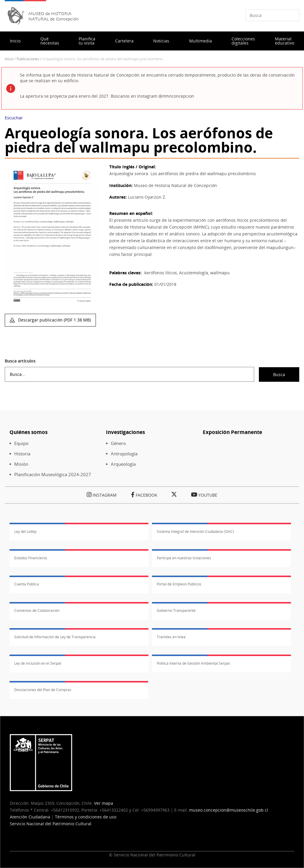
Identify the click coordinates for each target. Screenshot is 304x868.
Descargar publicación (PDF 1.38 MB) (54, 320)
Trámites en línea (171, 637)
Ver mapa (104, 803)
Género (118, 443)
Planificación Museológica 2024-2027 (53, 475)
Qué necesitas (50, 41)
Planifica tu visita (87, 41)
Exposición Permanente (232, 432)
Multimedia (201, 41)
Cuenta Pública (27, 584)
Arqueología (123, 464)
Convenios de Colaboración (37, 610)
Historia (22, 454)
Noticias (161, 41)
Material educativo (285, 41)
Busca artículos (20, 361)
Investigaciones (125, 432)
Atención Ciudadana (30, 817)
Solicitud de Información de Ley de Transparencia (55, 637)
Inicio (15, 41)
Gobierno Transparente (176, 610)
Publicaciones (28, 59)
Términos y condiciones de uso (86, 817)
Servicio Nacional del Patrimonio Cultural (51, 824)
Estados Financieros (31, 558)
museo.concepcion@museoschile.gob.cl (229, 810)
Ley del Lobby (25, 532)
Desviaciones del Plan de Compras (43, 690)
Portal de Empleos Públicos (179, 584)
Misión (21, 464)
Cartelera (124, 41)
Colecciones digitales (243, 41)
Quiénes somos (28, 432)
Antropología (124, 454)
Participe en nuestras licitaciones (184, 558)
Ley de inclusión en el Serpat (38, 663)
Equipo (21, 443)
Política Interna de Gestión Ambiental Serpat (193, 663)
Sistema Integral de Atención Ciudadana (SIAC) (195, 532)
